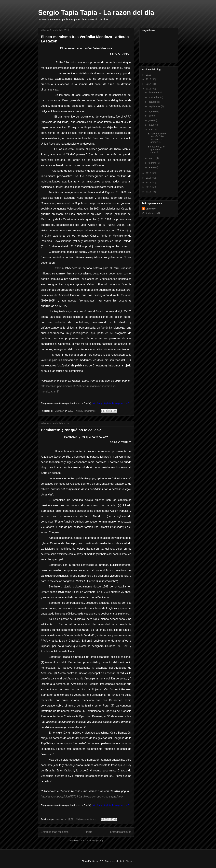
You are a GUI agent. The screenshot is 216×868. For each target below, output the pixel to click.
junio (151, 120)
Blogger (129, 861)
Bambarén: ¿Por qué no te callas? (71, 430)
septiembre (155, 106)
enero (152, 167)
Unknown (151, 209)
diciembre (154, 92)
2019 (149, 75)
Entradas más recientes (55, 832)
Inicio (89, 832)
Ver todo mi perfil (151, 213)
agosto (152, 111)
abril (151, 130)
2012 (149, 187)
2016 (149, 89)
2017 (149, 84)
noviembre (154, 97)
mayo (152, 125)
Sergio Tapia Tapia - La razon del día (96, 13)
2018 (149, 79)
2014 (149, 178)
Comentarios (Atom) (93, 841)
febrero (153, 163)
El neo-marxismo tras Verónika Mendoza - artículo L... (157, 138)
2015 (149, 173)
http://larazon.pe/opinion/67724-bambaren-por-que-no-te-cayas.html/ (82, 797)
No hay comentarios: (86, 411)
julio (151, 116)
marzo (152, 158)
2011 (149, 192)
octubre (153, 102)
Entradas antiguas (121, 832)
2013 (149, 182)
